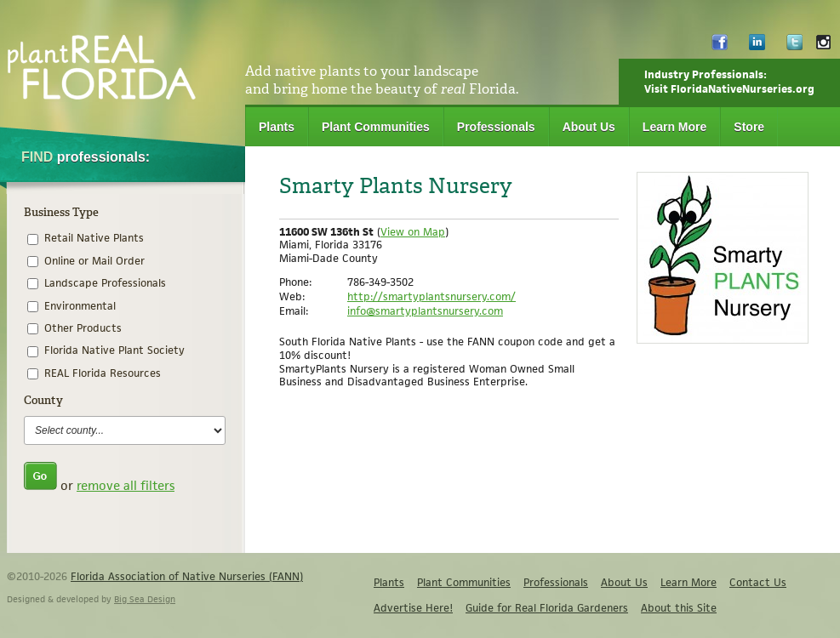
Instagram (823, 46)
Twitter (794, 46)
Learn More (674, 127)
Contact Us (758, 582)
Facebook (720, 46)
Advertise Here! (413, 608)
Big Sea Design (145, 599)
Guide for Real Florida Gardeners (547, 608)
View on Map (413, 232)
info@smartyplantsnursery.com (425, 311)
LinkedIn (757, 46)
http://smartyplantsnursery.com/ (431, 296)
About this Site (679, 608)
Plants (277, 127)
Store (749, 127)
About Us (589, 127)
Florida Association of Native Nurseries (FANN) (187, 576)
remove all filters (126, 485)
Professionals (496, 127)
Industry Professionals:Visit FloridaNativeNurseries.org (729, 82)
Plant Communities (376, 127)
